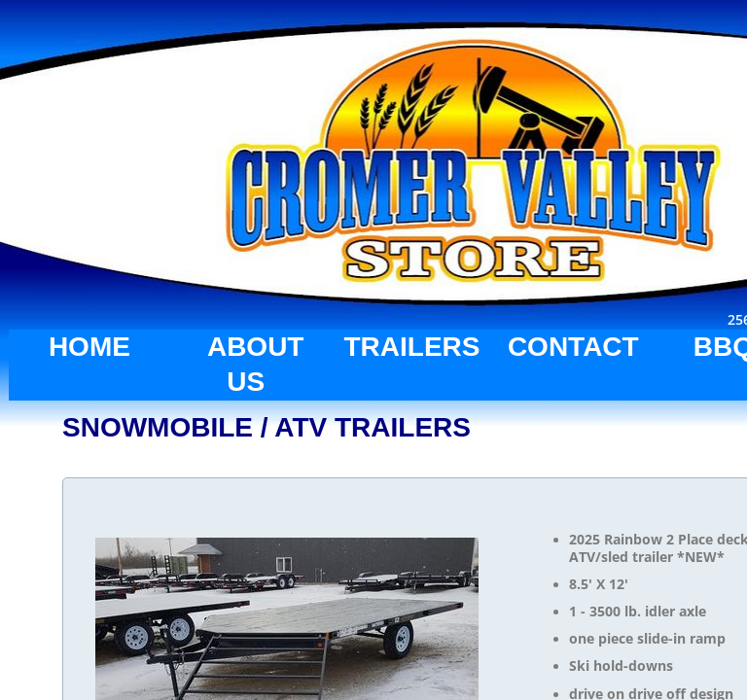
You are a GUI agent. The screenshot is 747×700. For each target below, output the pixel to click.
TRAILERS (411, 347)
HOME (89, 347)
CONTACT (573, 347)
